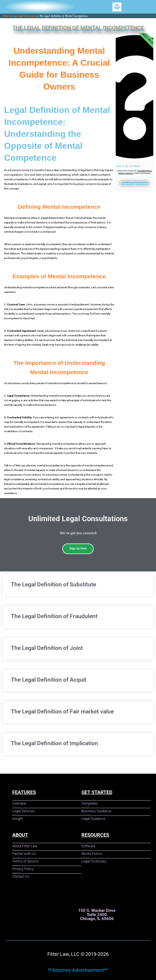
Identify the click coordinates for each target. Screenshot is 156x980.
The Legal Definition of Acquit (49, 680)
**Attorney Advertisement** (78, 970)
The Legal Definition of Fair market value (62, 712)
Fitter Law (8, 16)
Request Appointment (134, 183)
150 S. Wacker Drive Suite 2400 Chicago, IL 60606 (97, 915)
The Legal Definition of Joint (47, 648)
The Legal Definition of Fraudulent (54, 616)
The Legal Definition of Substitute (53, 584)
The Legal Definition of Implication (54, 743)
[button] (117, 7)
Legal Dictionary (27, 16)
